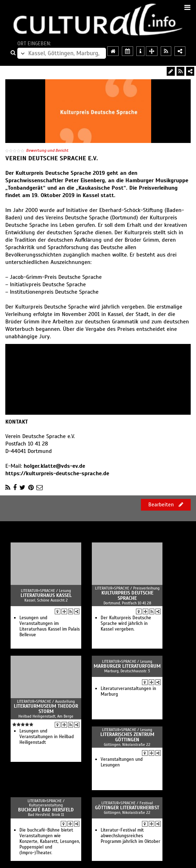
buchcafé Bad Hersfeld (46, 810)
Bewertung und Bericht (47, 150)
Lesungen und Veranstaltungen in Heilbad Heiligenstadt (47, 737)
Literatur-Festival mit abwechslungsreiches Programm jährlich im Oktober (130, 836)
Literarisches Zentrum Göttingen (127, 737)
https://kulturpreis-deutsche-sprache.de (57, 473)
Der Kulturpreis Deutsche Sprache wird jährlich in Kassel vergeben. (126, 623)
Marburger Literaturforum (127, 666)
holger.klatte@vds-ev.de (54, 466)
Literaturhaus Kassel (46, 595)
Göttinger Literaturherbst (127, 808)
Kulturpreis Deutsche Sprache (127, 596)
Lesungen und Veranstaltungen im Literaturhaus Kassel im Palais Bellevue (50, 626)
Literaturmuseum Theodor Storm (46, 709)
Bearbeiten (166, 505)
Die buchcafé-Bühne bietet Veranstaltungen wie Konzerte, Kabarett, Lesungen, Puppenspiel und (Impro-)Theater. (50, 841)
